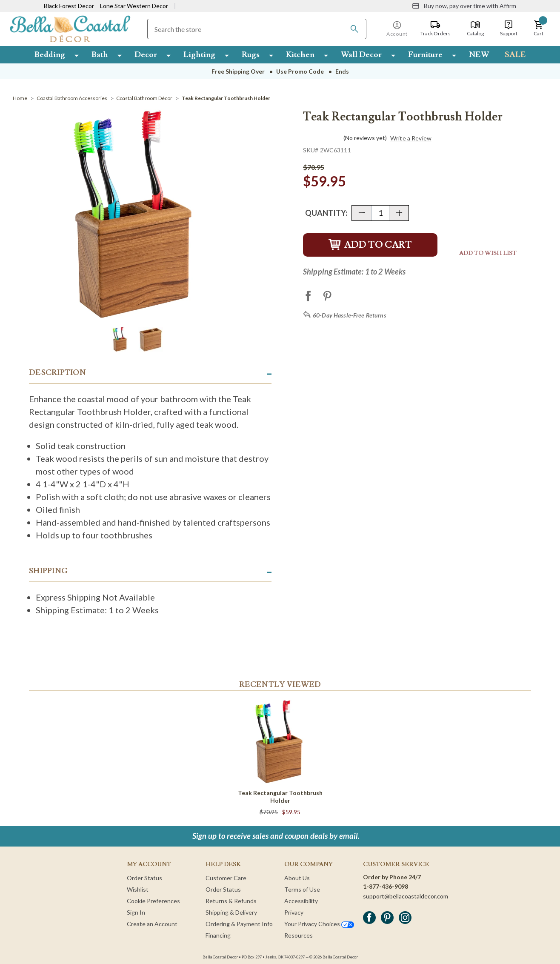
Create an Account (152, 924)
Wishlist (138, 889)
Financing (218, 935)
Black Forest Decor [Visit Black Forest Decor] (69, 6)
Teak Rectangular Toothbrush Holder (280, 797)
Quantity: (326, 213)
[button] (539, 29)
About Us (297, 878)
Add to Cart (370, 245)
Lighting (199, 54)
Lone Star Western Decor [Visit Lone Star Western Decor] (134, 6)
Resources (299, 935)
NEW (479, 54)
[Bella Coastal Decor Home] (70, 28)
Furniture (425, 54)
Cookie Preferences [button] (153, 901)
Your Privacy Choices (319, 924)
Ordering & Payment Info (239, 924)
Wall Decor (361, 54)
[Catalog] (475, 29)
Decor (146, 54)
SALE (515, 54)
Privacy (294, 912)
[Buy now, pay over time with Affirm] (464, 6)
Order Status (144, 878)
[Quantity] (380, 213)
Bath (100, 54)
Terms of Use (302, 889)
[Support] (509, 29)
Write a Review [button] (411, 138)
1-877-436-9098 (386, 886)
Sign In (136, 912)
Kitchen (300, 54)
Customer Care (226, 878)
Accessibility (301, 901)
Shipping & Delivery (231, 912)
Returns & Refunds (231, 901)
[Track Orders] (436, 29)
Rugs (251, 54)
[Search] (354, 29)
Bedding (50, 54)
